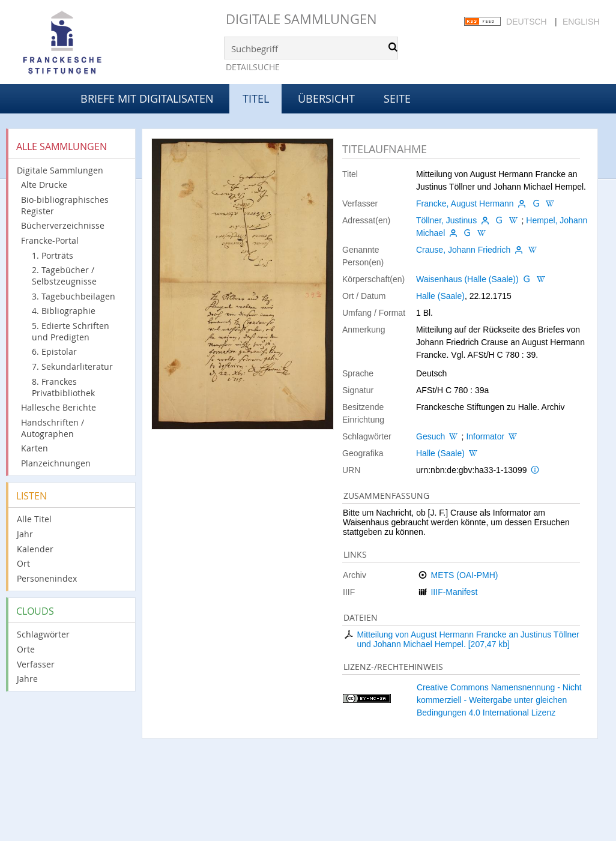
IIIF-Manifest (454, 592)
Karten (35, 448)
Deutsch (527, 22)
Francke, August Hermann (465, 203)
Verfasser (36, 664)
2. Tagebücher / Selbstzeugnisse (64, 276)
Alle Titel (34, 519)
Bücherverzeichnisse (63, 225)
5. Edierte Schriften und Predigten (71, 331)
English (581, 22)
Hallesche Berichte (59, 407)
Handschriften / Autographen (53, 428)
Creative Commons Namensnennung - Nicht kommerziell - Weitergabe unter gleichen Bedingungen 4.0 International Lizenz (499, 700)
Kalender (35, 549)
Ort (23, 563)
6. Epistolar (54, 351)
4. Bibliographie (64, 311)
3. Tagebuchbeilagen (74, 296)
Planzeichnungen (56, 463)
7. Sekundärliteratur (72, 366)
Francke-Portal (50, 240)
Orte (26, 649)
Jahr (25, 534)
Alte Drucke (44, 185)
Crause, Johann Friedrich (463, 250)
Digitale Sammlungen (301, 19)
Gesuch (430, 436)
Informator (485, 436)
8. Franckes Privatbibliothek (63, 387)
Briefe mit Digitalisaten (147, 98)
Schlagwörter (43, 634)
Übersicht (326, 98)
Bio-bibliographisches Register (65, 205)
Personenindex (47, 578)
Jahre (27, 679)
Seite (397, 98)
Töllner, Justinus (446, 220)
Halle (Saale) (440, 296)
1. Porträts (53, 255)
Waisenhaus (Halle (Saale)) (467, 279)
